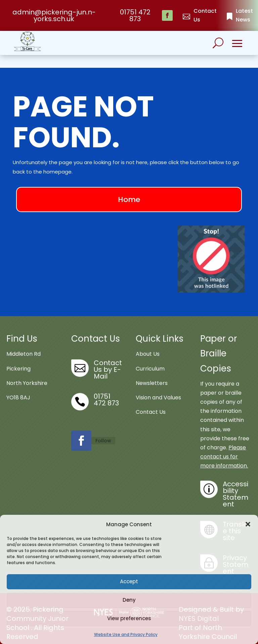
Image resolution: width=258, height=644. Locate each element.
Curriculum (150, 359)
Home (129, 190)
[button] (248, 524)
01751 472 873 (135, 15)
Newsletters (152, 373)
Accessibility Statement (235, 484)
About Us (148, 344)
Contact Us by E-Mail (108, 360)
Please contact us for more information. (224, 447)
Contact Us (151, 403)
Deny (129, 600)
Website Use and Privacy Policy (126, 634)
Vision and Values (158, 388)
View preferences (129, 618)
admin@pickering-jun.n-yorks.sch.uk (54, 15)
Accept (129, 581)
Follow (103, 431)
